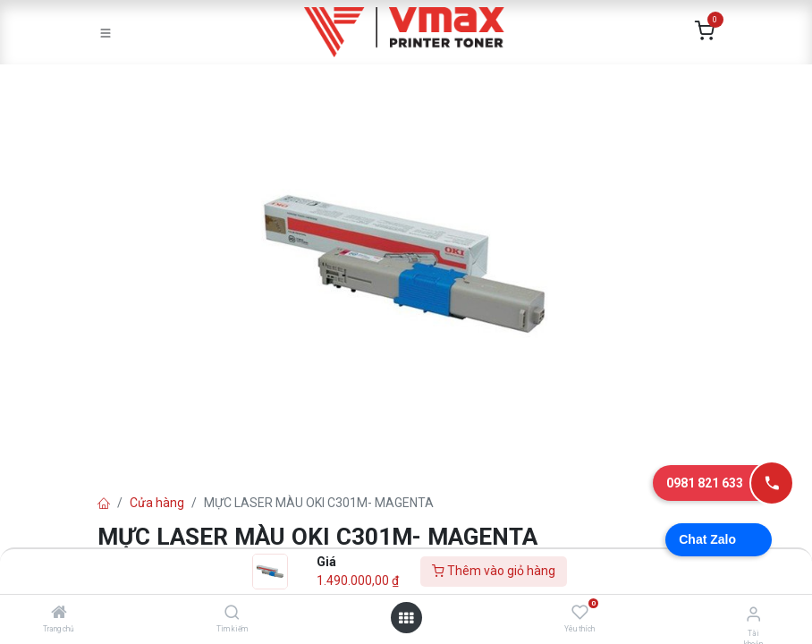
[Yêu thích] (580, 613)
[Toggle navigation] (106, 32)
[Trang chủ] (59, 614)
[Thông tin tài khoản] (753, 614)
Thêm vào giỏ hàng (494, 571)
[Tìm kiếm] (232, 614)
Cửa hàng (157, 503)
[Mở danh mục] (406, 618)
